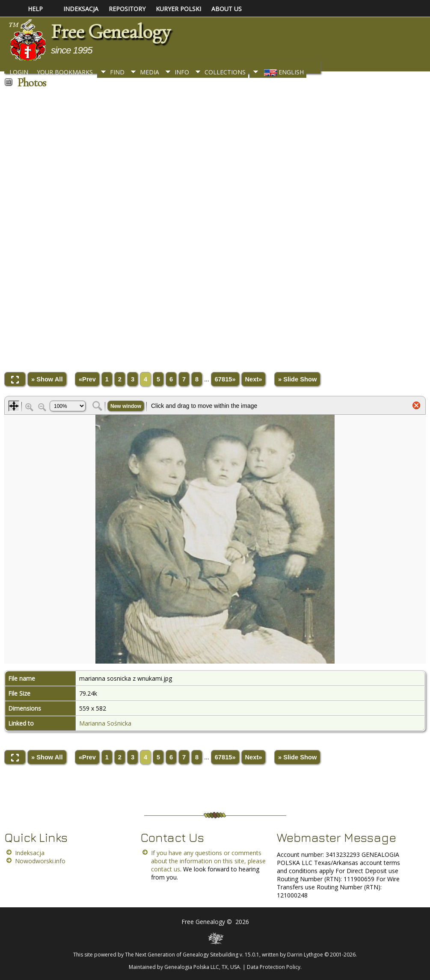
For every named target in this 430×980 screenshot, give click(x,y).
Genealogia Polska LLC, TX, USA (202, 967)
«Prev (87, 379)
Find (117, 72)
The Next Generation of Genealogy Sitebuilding (182, 955)
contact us (166, 869)
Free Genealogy (110, 32)
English (283, 72)
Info (182, 72)
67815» (225, 379)
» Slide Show (297, 379)
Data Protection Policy (274, 967)
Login (19, 72)
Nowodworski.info (40, 861)
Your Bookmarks (65, 72)
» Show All (47, 379)
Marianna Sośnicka (105, 723)
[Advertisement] (215, 227)
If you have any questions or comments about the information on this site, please (208, 857)
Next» (254, 379)
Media (150, 72)
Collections (225, 72)
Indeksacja (30, 853)
